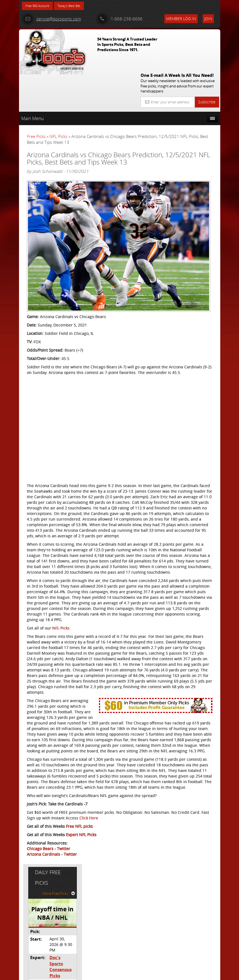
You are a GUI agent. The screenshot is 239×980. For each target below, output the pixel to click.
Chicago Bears (40, 948)
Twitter (64, 948)
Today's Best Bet (80, 6)
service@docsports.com (51, 19)
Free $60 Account (41, 6)
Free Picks (36, 95)
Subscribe (207, 60)
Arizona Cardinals (43, 954)
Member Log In (181, 19)
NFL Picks (58, 95)
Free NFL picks (79, 926)
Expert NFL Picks (81, 934)
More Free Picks (195, 109)
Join (208, 19)
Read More (199, 222)
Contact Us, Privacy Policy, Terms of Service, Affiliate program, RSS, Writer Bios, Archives (153, 973)
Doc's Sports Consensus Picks (196, 173)
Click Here (36, 918)
